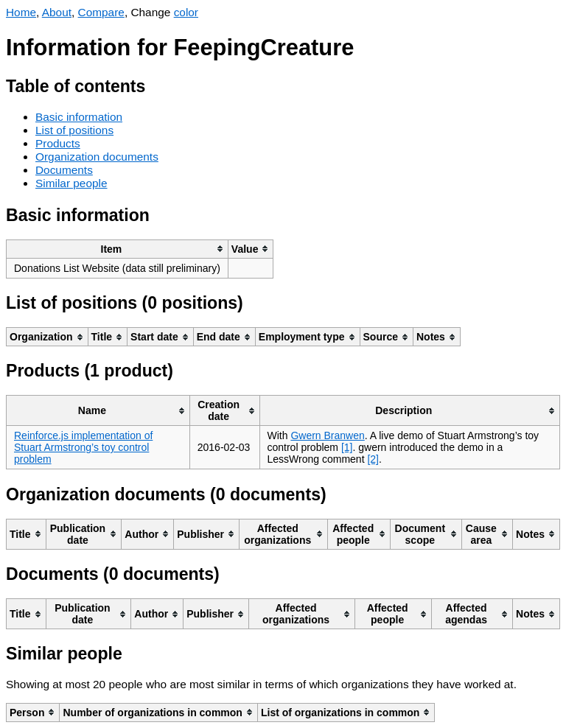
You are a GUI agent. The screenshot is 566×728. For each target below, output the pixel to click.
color (186, 12)
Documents (64, 170)
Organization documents (97, 157)
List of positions (74, 130)
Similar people (71, 183)
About (57, 12)
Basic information (79, 117)
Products (58, 143)
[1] (347, 447)
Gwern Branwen (327, 435)
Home (21, 12)
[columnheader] (118, 249)
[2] (373, 459)
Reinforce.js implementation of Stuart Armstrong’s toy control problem (83, 447)
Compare (101, 12)
